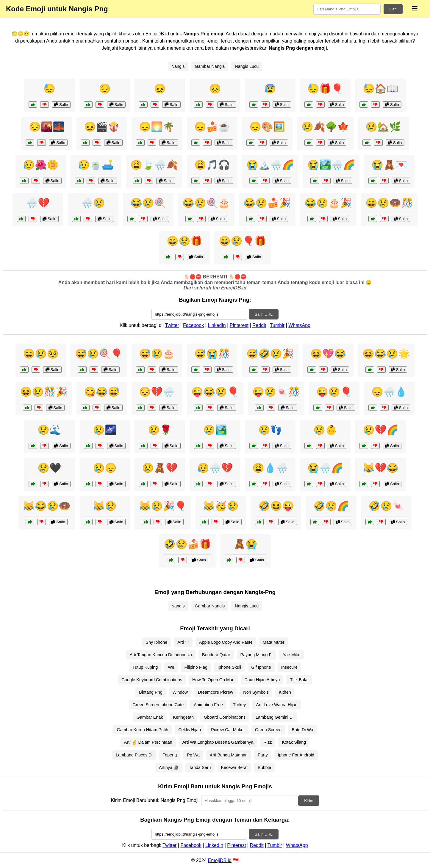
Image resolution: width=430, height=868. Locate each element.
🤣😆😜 (276, 506)
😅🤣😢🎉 (270, 354)
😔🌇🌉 (47, 127)
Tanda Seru (200, 767)
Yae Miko (291, 655)
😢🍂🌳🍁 (325, 127)
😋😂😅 (102, 392)
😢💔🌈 (381, 430)
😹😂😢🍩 (47, 506)
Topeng (170, 755)
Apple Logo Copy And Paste (226, 642)
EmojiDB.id (220, 860)
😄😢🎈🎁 (243, 241)
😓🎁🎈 (325, 89)
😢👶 (325, 430)
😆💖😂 (328, 354)
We (171, 667)
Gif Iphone (261, 667)
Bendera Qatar (216, 655)
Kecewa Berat (234, 767)
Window (180, 692)
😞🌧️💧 (389, 392)
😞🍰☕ (212, 127)
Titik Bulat (299, 680)
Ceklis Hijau (190, 730)
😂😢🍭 (148, 203)
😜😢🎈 (334, 392)
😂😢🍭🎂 (206, 203)
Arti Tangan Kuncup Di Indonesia (161, 655)
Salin (61, 105)
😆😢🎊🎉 (44, 392)
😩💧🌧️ (270, 468)
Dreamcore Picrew (215, 692)
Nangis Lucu (247, 66)
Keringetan (184, 717)
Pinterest (239, 325)
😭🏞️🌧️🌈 (331, 165)
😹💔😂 (381, 468)
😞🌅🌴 (157, 127)
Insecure (289, 667)
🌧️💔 (38, 203)
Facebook (193, 325)
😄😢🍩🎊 (389, 203)
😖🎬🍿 (102, 127)
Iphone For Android (296, 755)
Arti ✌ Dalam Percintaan (148, 742)
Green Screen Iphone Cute (158, 705)
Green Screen (268, 730)
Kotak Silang (294, 742)
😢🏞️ (215, 430)
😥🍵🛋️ (96, 165)
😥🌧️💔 (215, 468)
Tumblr (277, 325)
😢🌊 (49, 430)
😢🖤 (49, 468)
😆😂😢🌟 (386, 354)
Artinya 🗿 (169, 767)
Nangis (178, 66)
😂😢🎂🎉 (328, 203)
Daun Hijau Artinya (262, 680)
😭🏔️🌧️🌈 (270, 165)
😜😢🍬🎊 (276, 392)
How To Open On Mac (213, 680)
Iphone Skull (229, 667)
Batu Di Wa (302, 730)
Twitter (172, 325)
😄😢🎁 (184, 241)
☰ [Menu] (415, 9)
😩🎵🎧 (212, 165)
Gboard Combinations (225, 717)
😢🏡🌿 (383, 127)
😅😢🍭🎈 (99, 354)
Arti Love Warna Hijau (277, 705)
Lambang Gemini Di (275, 717)
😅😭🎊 (212, 354)
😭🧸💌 (389, 165)
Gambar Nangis (210, 66)
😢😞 (105, 468)
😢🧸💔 (160, 468)
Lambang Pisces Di (134, 755)
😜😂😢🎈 (215, 392)
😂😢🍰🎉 (267, 203)
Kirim (309, 801)
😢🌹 (160, 430)
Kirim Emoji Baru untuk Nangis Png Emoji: (155, 800)
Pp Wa (193, 755)
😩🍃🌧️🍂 (154, 165)
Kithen (285, 692)
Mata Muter (274, 642)
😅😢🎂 (157, 354)
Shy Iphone (156, 642)
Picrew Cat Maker (228, 730)
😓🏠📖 (381, 89)
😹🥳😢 (221, 506)
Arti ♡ (183, 642)
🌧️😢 (93, 203)
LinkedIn (217, 325)
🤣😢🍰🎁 (187, 544)
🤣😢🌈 (331, 506)
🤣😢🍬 (386, 506)
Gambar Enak (150, 717)
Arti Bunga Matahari (229, 755)
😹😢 (105, 506)
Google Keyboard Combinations (152, 680)
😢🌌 (105, 430)
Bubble (264, 767)
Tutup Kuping (145, 667)
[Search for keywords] (347, 9)
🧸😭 (246, 544)
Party (263, 755)
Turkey (239, 705)
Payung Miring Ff (257, 655)
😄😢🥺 (41, 354)
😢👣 (270, 430)
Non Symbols (256, 692)
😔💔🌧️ (157, 392)
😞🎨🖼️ (267, 127)
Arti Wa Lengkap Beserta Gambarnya (218, 742)
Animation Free (208, 705)
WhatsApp (299, 325)
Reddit (259, 325)
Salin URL (264, 314)
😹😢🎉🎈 (163, 506)
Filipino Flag (196, 667)
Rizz (268, 742)
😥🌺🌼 (41, 165)
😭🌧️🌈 (325, 468)
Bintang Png (151, 692)
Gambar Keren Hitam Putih (142, 730)
